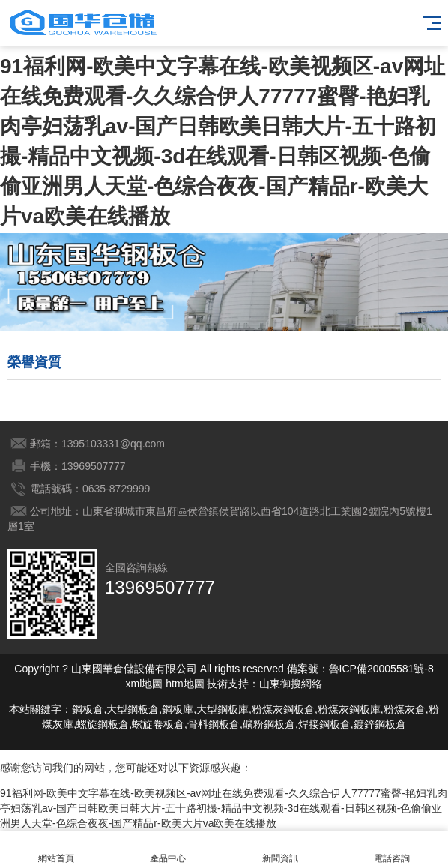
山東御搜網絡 (291, 684)
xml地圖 (145, 684)
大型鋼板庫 (223, 709)
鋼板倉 (88, 709)
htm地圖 (185, 684)
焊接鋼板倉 (324, 724)
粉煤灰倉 (405, 709)
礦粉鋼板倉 (269, 724)
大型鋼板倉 (133, 709)
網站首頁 (56, 850)
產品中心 (169, 850)
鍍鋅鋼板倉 (380, 724)
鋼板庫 (178, 709)
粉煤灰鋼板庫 (349, 709)
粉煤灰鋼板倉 (283, 709)
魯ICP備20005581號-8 (381, 669)
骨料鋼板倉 (214, 724)
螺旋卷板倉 (158, 724)
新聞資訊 (280, 850)
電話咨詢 (393, 850)
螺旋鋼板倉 (103, 724)
